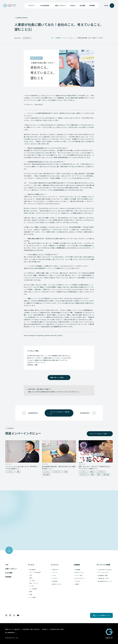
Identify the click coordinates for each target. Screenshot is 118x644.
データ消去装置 (33, 589)
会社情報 (82, 5)
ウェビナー (55, 578)
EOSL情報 (9, 573)
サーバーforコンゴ (103, 572)
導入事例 (55, 581)
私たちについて (79, 572)
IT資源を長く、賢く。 (104, 578)
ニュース (55, 572)
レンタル (32, 586)
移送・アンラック (34, 583)
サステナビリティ (80, 578)
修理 (31, 594)
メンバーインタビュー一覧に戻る (60, 413)
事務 (92, 475)
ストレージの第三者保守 (35, 572)
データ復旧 (33, 597)
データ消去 (32, 581)
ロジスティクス (57, 472)
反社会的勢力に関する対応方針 (31, 629)
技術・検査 (46, 475)
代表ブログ (55, 570)
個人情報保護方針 (10, 633)
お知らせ (73, 5)
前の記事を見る (33, 413)
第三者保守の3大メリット (105, 581)
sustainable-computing (105, 570)
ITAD (31, 575)
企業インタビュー (61, 5)
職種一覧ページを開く (57, 377)
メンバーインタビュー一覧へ (98, 434)
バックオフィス (101, 472)
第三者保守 (33, 570)
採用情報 (92, 5)
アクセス (78, 581)
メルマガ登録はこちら (103, 615)
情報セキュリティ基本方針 (13, 629)
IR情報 (77, 584)
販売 (31, 592)
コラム (54, 575)
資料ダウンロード (57, 584)
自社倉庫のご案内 (103, 575)
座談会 (92, 472)
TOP (7, 565)
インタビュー (10, 472)
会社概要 (78, 570)
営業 (18, 472)
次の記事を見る (85, 413)
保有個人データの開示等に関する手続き (53, 629)
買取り (31, 578)
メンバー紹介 (79, 575)
